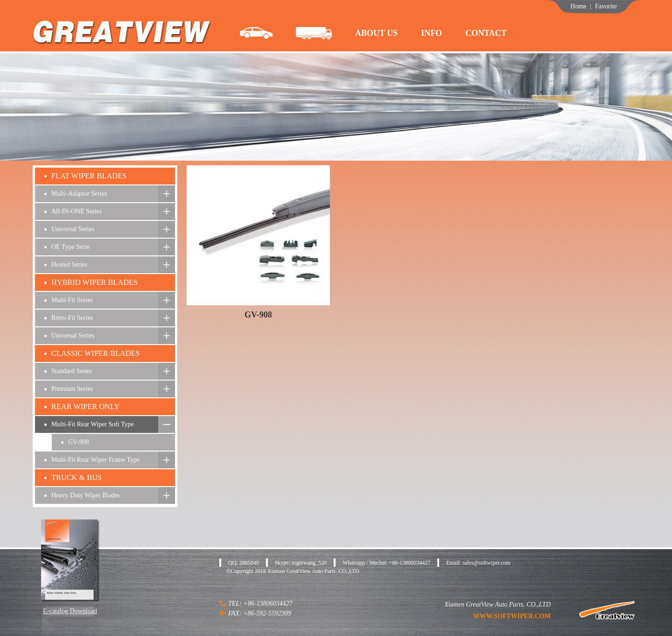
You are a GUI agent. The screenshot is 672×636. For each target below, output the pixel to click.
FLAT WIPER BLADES (89, 176)
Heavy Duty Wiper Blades (86, 495)
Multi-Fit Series (72, 300)
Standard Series (72, 371)
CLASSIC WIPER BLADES (96, 353)
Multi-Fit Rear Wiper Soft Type (93, 424)
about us (376, 33)
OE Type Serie (70, 247)
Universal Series (73, 229)
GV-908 (79, 442)
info (431, 33)
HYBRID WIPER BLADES (94, 282)
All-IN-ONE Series (77, 211)
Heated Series (69, 265)
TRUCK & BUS (77, 477)
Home (578, 6)
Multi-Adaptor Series (79, 194)
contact (486, 33)
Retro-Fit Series (72, 318)
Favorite (606, 6)
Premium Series (72, 389)
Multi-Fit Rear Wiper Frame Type (95, 460)
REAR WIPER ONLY (85, 406)
